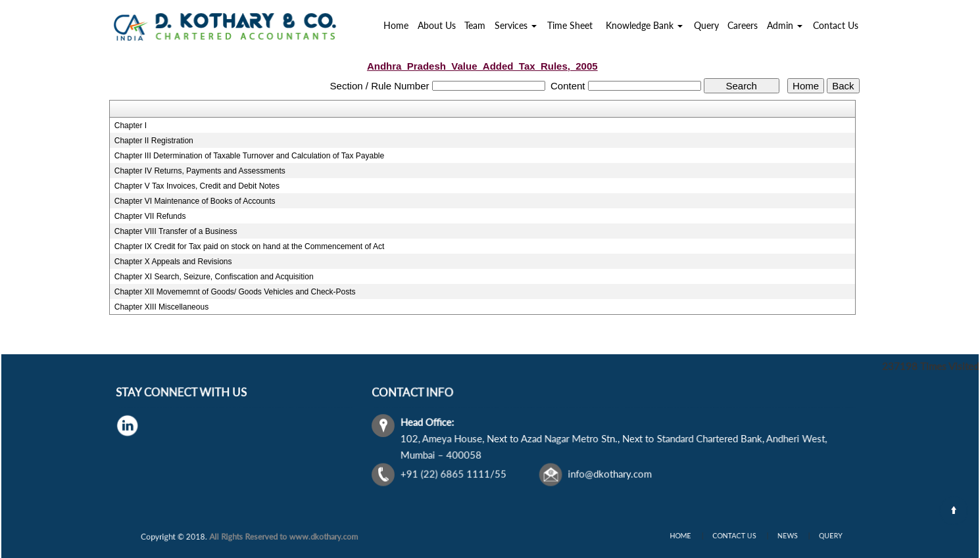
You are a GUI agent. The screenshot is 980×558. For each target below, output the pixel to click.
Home (396, 25)
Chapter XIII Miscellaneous (161, 307)
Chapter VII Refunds (150, 216)
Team (475, 25)
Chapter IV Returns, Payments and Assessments (200, 171)
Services (516, 25)
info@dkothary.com (610, 473)
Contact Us (836, 25)
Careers (743, 25)
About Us (437, 25)
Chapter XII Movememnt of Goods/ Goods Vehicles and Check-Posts (235, 292)
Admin (785, 25)
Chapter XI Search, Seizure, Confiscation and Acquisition (214, 277)
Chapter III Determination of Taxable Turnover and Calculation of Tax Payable (249, 156)
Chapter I (131, 126)
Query (706, 25)
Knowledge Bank (644, 25)
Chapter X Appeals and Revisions (173, 262)
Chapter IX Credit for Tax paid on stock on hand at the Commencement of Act (250, 246)
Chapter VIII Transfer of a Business (176, 231)
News (780, 535)
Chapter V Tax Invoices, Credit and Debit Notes (197, 186)
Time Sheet (570, 25)
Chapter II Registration (154, 141)
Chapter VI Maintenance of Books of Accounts (195, 201)
